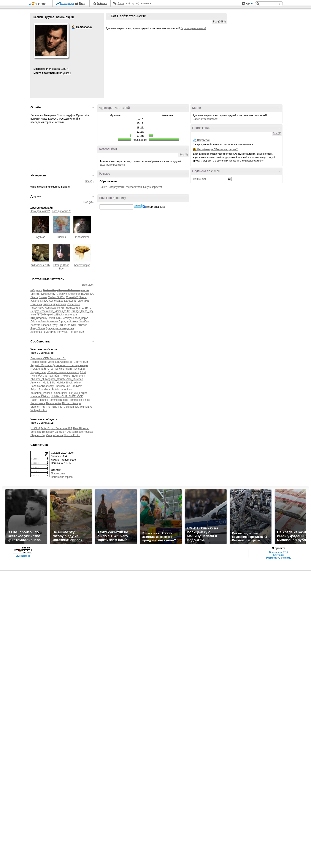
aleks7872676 (39, 315)
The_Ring (52, 407)
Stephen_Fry (38, 407)
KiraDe (44, 301)
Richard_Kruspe (71, 403)
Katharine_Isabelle (41, 393)
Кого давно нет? (40, 211)
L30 (66, 301)
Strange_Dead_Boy (82, 311)
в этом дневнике (155, 207)
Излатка (35, 325)
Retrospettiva (54, 403)
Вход (82, 3)
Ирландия (79, 369)
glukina (51, 315)
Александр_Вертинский (74, 362)
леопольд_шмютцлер (43, 332)
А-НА (83, 372)
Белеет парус (82, 265)
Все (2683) (219, 22)
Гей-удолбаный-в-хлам (44, 322)
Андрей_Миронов (41, 365)
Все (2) (277, 133)
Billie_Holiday (58, 383)
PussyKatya (37, 308)
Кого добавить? (61, 211)
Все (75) (88, 202)
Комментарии (65, 17)
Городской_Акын (68, 322)
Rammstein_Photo (79, 400)
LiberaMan (84, 301)
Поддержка (244, 4)
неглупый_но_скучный (70, 332)
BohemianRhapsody (42, 386)
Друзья (50, 17)
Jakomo (35, 301)
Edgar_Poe (37, 390)
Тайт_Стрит (48, 369)
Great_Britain (52, 390)
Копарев (46, 325)
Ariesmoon (74, 294)
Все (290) (88, 285)
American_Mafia (40, 383)
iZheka (60, 315)
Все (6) (184, 155)
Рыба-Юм (70, 325)
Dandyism (76, 386)
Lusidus (61, 237)
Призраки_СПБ (40, 358)
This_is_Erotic (72, 435)
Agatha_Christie (56, 379)
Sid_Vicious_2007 (60, 311)
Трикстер (82, 325)
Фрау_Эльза (38, 328)
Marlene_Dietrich (40, 396)
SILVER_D (85, 308)
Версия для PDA (279, 552)
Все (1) (89, 181)
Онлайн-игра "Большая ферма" (217, 149)
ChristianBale (62, 386)
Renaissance (38, 403)
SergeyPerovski (40, 311)
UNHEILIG (86, 407)
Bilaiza (34, 297)
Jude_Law (66, 390)
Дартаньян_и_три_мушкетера (70, 365)
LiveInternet (38, 4)
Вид (249, 4)
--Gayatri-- (36, 290)
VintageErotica (39, 410)
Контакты (278, 555)
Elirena (82, 297)
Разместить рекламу (279, 558)
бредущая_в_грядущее (60, 328)
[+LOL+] (35, 369)
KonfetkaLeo (56, 301)
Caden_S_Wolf (57, 297)
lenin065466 (55, 318)
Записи (38, 17)
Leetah (73, 301)
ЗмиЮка (84, 322)
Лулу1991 (57, 325)
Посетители (58, 474)
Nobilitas (56, 396)
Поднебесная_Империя (45, 362)
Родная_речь (38, 372)
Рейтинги (102, 3)
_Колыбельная (39, 376)
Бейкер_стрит (64, 369)
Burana (43, 297)
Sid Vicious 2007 (40, 265)
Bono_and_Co (58, 358)
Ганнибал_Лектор (59, 376)
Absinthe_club (39, 379)
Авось (121, 3)
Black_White (73, 383)
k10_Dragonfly (39, 318)
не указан (65, 73)
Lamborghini (60, 393)
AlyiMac (41, 237)
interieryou (71, 315)
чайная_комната (69, 372)
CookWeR (72, 297)
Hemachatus (73, 27)
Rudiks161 (72, 308)
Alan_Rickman (75, 379)
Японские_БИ (63, 428)
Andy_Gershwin (58, 294)
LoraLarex (36, 304)
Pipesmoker (82, 237)
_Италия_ (53, 372)
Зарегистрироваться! (193, 28)
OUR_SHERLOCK (72, 396)
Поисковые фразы (62, 477)
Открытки (203, 140)
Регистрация (67, 3)
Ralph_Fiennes (39, 400)
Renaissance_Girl (55, 308)
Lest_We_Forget (77, 393)
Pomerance (74, 304)
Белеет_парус (80, 318)
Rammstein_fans (58, 400)
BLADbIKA (87, 294)
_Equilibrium (78, 376)
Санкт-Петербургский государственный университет (131, 187)
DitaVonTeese (75, 432)
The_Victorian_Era (69, 407)
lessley (67, 318)
